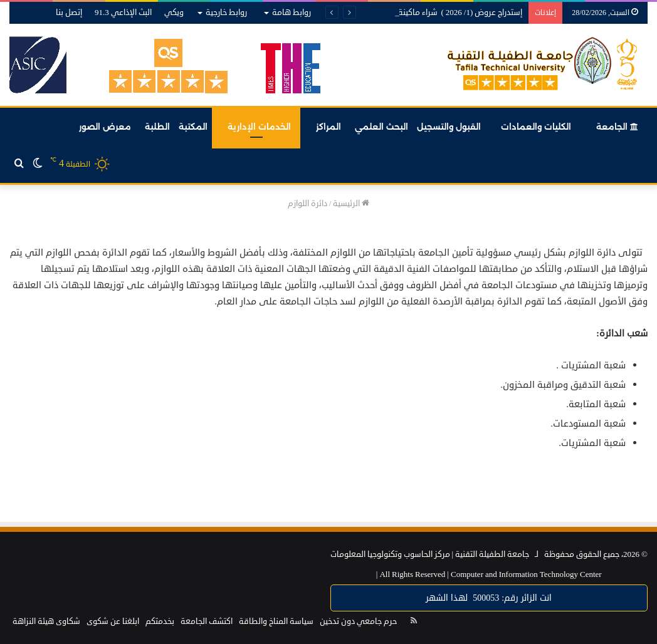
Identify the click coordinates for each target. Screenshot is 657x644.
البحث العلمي (381, 127)
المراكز (328, 127)
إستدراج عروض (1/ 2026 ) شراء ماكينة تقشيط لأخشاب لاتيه (425, 13)
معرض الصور (105, 127)
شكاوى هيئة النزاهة (46, 621)
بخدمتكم (160, 621)
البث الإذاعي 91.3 (123, 13)
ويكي (174, 13)
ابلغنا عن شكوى (113, 621)
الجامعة (617, 127)
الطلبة (157, 127)
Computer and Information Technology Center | (489, 574)
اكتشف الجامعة (207, 621)
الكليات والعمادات (536, 127)
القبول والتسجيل (449, 127)
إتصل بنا (69, 13)
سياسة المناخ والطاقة (276, 621)
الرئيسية (351, 204)
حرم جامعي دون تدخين (358, 621)
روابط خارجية (226, 13)
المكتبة (193, 127)
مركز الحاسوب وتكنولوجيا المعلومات (390, 554)
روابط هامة (292, 13)
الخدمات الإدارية (259, 127)
